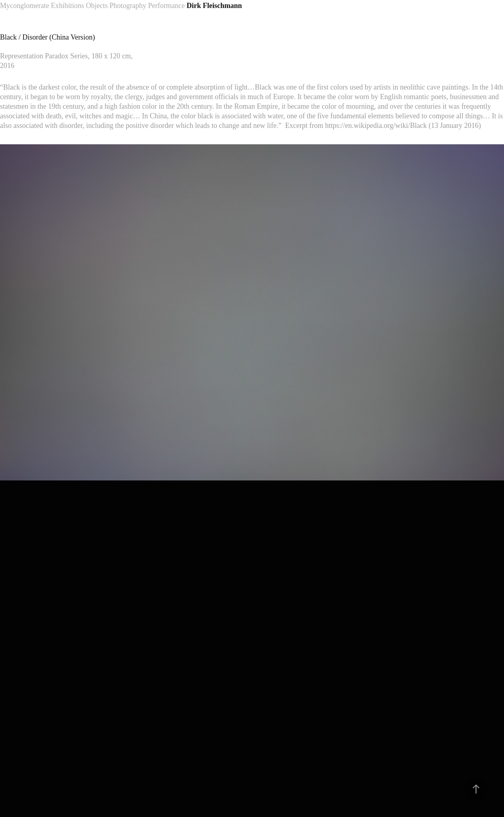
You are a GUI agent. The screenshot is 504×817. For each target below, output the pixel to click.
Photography (128, 6)
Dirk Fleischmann (214, 6)
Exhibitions (67, 6)
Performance (167, 6)
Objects (97, 6)
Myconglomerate (25, 6)
